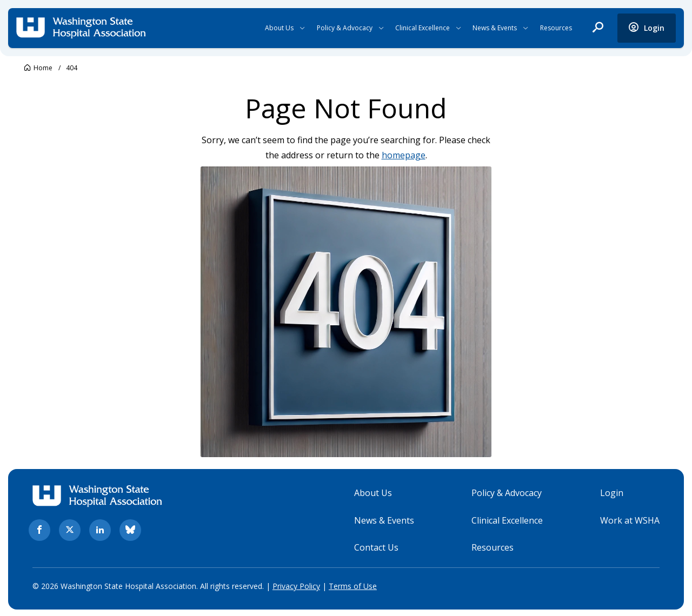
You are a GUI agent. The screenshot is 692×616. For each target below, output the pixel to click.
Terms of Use (353, 585)
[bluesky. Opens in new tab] (130, 529)
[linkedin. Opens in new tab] (100, 529)
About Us (279, 28)
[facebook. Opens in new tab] (39, 529)
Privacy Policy (296, 585)
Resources (556, 28)
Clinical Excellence (422, 28)
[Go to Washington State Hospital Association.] (38, 68)
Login (612, 492)
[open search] (598, 28)
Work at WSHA (630, 519)
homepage (404, 155)
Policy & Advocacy (345, 28)
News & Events (495, 28)
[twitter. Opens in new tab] (70, 529)
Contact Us (376, 546)
